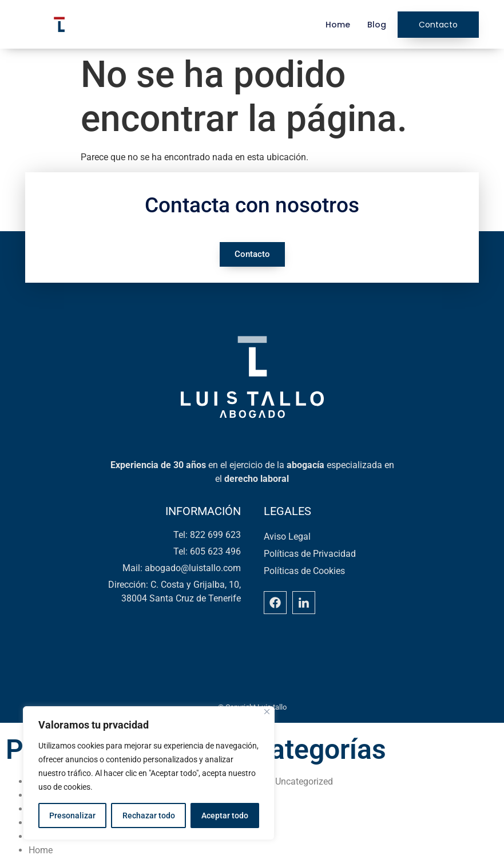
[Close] (267, 712)
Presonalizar (72, 816)
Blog (377, 25)
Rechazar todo (148, 816)
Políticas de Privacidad (310, 554)
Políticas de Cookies (304, 571)
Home (338, 25)
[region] (149, 773)
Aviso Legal (287, 537)
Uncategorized (304, 781)
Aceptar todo (225, 816)
